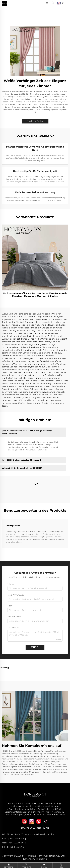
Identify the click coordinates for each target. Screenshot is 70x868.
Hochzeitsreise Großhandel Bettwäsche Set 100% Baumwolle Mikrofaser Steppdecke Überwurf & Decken (35, 295)
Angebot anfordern (35, 121)
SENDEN (35, 647)
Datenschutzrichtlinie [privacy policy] (35, 859)
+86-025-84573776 (15, 847)
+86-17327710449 (17, 843)
